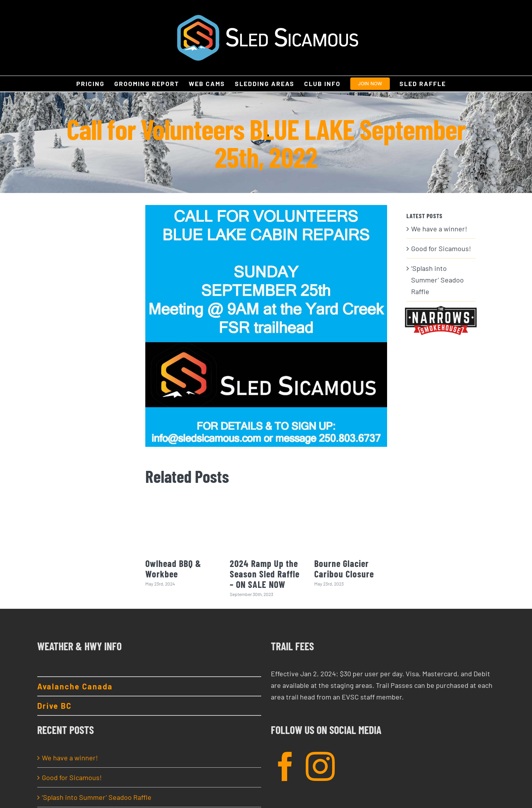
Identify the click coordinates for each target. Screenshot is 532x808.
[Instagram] (320, 766)
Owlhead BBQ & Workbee (173, 569)
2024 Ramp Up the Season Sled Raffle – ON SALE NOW (265, 574)
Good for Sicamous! (441, 248)
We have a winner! (439, 229)
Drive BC (54, 706)
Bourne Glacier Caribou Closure (344, 569)
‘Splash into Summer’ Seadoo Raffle (437, 280)
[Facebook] (285, 766)
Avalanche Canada (75, 686)
